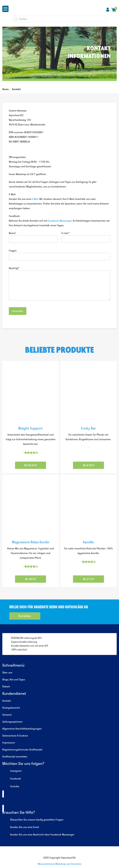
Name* (12, 233)
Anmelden (25, 616)
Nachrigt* (14, 268)
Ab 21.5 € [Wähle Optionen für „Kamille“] (88, 579)
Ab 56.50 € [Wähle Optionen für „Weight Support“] (31, 465)
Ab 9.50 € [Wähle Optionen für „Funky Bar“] (88, 465)
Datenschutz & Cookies (15, 736)
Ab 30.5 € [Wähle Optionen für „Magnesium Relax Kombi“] (31, 579)
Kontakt (7, 701)
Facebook (12, 779)
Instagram (12, 771)
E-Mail (35, 199)
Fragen (13, 250)
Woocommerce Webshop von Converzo (60, 864)
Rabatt (6, 686)
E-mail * (66, 233)
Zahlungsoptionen (12, 722)
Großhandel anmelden (15, 756)
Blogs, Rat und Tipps (14, 679)
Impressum (9, 742)
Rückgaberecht (11, 708)
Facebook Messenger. (60, 221)
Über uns (7, 672)
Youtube (11, 787)
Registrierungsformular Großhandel (22, 749)
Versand (7, 715)
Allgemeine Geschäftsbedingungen (22, 729)
